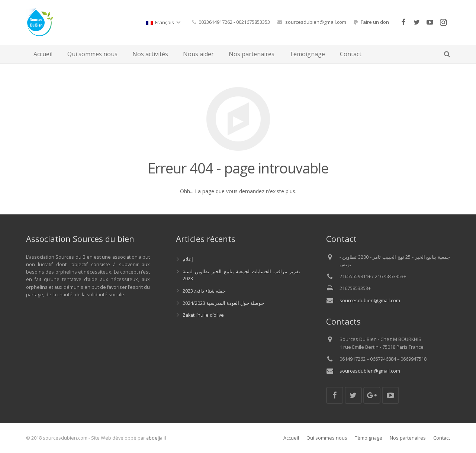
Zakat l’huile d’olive (203, 315)
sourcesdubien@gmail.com (316, 22)
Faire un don (375, 22)
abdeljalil (156, 438)
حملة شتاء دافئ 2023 (204, 291)
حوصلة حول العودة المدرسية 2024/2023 (223, 303)
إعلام (188, 259)
